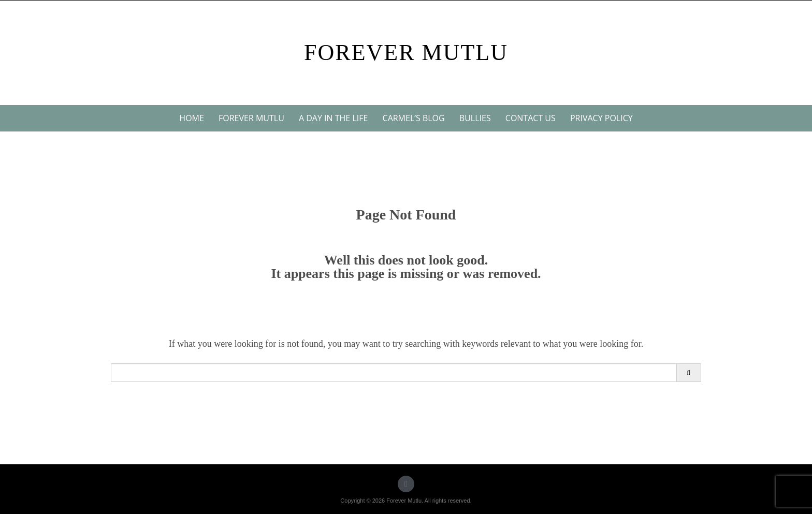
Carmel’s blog (414, 118)
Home (192, 118)
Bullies (475, 118)
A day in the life (333, 118)
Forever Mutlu (406, 53)
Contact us (531, 118)
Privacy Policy (601, 118)
